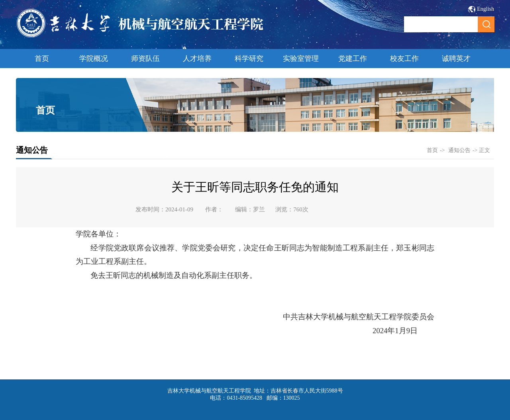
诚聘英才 (456, 59)
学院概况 (94, 59)
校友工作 (404, 59)
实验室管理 (301, 59)
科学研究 (249, 59)
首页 (42, 59)
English (485, 9)
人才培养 (197, 59)
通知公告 (459, 150)
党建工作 (353, 59)
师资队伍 (145, 59)
